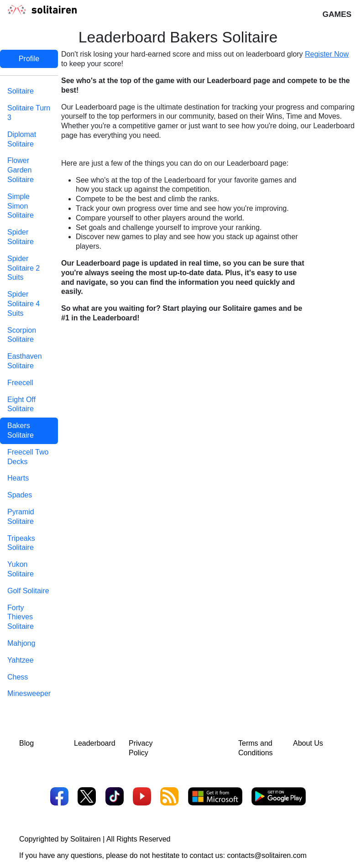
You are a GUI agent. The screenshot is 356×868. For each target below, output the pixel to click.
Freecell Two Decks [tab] (28, 457)
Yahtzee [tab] (21, 660)
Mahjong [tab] (21, 643)
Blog (26, 743)
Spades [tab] (20, 495)
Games (337, 14)
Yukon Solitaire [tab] (21, 569)
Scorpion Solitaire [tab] (22, 335)
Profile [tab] (29, 59)
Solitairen (86, 839)
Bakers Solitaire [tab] (21, 430)
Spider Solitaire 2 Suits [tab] (24, 268)
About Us (308, 743)
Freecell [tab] (20, 383)
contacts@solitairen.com (267, 855)
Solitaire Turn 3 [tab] (29, 113)
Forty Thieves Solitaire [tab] (21, 617)
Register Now (327, 54)
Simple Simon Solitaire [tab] (21, 206)
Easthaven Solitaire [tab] (25, 361)
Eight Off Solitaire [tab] (21, 404)
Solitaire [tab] (21, 91)
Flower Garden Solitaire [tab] (21, 170)
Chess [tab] (18, 677)
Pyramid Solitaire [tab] (21, 517)
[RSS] (169, 797)
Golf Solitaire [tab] (28, 591)
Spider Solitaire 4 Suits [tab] (24, 304)
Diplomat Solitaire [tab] (22, 139)
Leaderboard (95, 743)
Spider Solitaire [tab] (21, 237)
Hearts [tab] (18, 478)
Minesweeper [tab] (29, 693)
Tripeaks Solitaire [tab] (21, 543)
